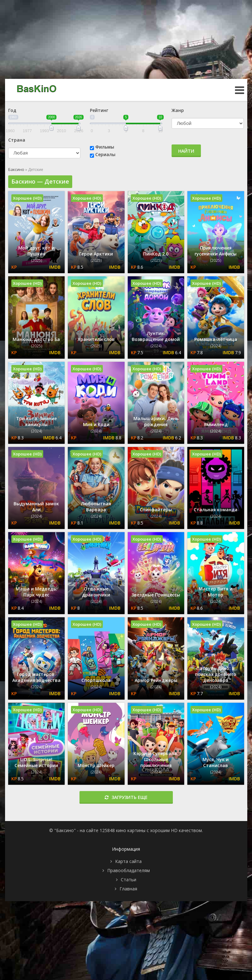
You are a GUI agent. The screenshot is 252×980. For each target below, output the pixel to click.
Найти (186, 151)
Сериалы (105, 154)
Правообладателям (129, 870)
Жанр (178, 110)
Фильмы (105, 147)
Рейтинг (99, 110)
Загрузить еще (126, 797)
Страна (17, 140)
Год (12, 110)
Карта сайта (128, 861)
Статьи (129, 880)
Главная (128, 889)
